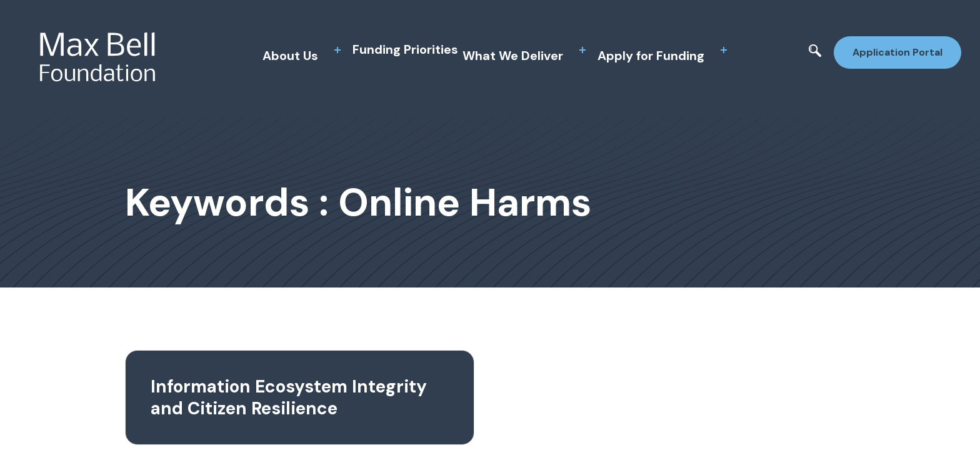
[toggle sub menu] (337, 50)
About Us (290, 56)
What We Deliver (513, 56)
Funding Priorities (405, 49)
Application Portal (897, 52)
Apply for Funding (651, 56)
